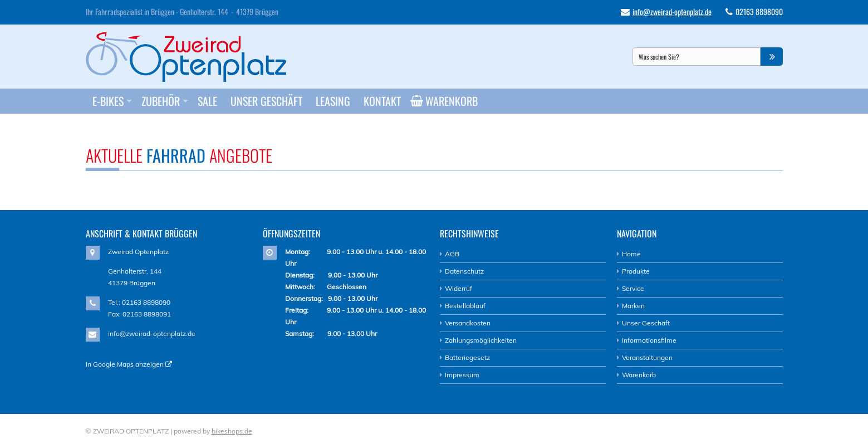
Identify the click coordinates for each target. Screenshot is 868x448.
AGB (452, 254)
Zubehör (161, 101)
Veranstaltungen (647, 357)
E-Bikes (108, 101)
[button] (772, 57)
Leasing (333, 101)
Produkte (636, 271)
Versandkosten (468, 323)
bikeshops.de (232, 431)
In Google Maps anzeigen (129, 364)
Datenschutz (464, 271)
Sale (207, 101)
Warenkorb (448, 101)
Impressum (462, 375)
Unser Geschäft (266, 101)
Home (631, 254)
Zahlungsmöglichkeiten (481, 340)
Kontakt (382, 101)
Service (633, 288)
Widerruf (458, 288)
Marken (633, 306)
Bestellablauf (465, 306)
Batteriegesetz (467, 357)
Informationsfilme (649, 340)
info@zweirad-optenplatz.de (672, 11)
